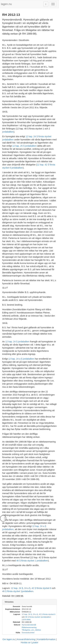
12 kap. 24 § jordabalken (17, 342)
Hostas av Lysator (30, 642)
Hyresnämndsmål (29, 625)
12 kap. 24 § (17, 588)
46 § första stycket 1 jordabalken (32, 561)
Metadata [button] (9, 602)
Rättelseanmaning (29, 627)
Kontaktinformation (46, 639)
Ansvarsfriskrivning (26, 639)
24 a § (27, 588)
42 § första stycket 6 (41, 588)
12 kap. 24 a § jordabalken (21, 359)
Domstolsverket (28, 632)
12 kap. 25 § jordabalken (24, 146)
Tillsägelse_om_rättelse (31, 630)
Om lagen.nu (9, 639)
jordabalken (8, 132)
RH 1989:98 (21, 442)
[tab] (29, 602)
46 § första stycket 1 (12, 591)
